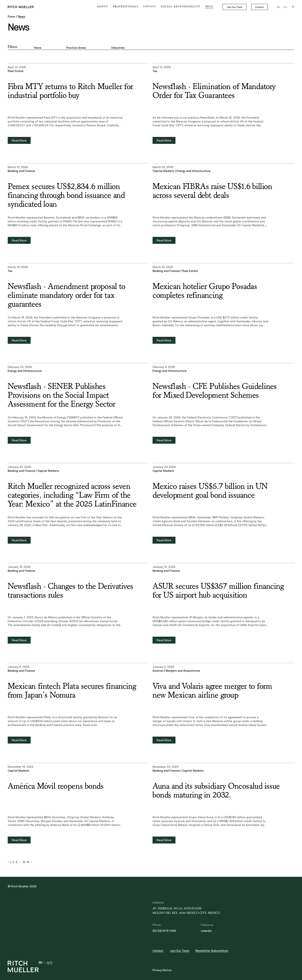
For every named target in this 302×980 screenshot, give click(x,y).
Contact (259, 7)
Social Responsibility (183, 7)
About (113, 7)
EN (285, 7)
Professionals (133, 7)
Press (209, 7)
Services (155, 7)
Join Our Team (235, 7)
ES (279, 7)
